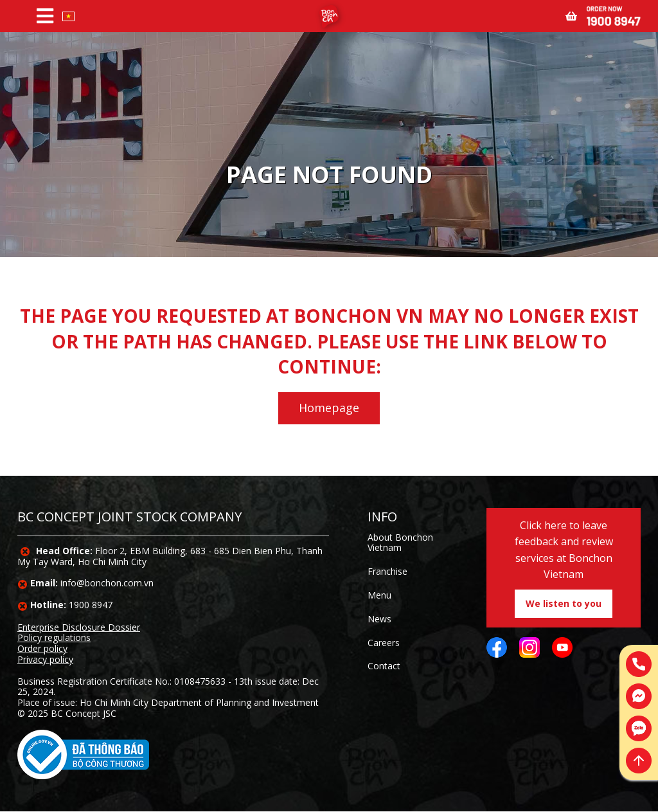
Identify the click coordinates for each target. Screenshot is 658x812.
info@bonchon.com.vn (107, 583)
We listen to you (564, 603)
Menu (379, 595)
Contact (384, 666)
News (379, 619)
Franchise (387, 571)
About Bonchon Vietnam (400, 543)
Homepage (329, 408)
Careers (384, 643)
